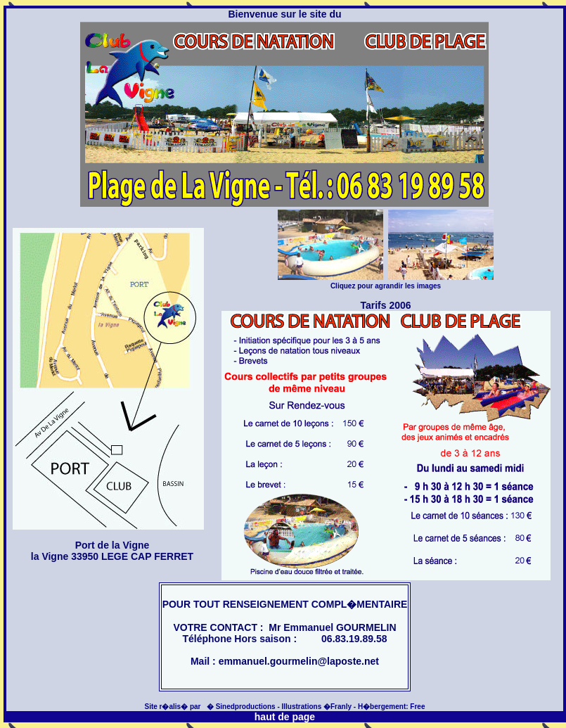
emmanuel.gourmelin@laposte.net (299, 661)
